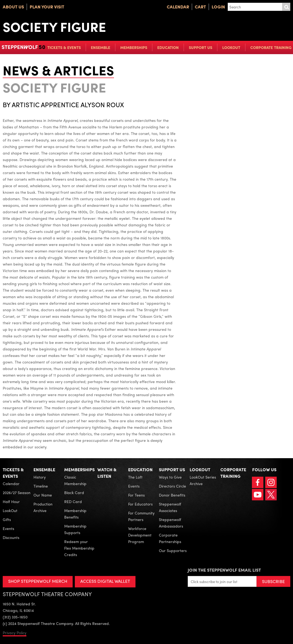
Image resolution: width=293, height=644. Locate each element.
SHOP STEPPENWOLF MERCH (38, 581)
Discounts (11, 537)
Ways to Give (170, 477)
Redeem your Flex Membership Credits (79, 548)
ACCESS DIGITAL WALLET (105, 581)
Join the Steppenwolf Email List (224, 570)
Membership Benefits (75, 514)
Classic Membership (75, 480)
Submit (286, 7)
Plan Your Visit (47, 7)
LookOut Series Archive (203, 480)
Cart (200, 7)
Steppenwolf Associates (170, 507)
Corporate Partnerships (170, 538)
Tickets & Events (64, 47)
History (40, 477)
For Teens (136, 495)
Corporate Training (271, 47)
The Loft (135, 477)
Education (168, 47)
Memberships (134, 47)
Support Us (201, 47)
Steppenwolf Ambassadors (171, 523)
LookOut (231, 47)
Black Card (74, 492)
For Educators (140, 504)
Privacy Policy (15, 633)
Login (218, 7)
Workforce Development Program (140, 535)
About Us (13, 7)
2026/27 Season (17, 492)
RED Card (73, 501)
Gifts (7, 519)
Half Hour (11, 501)
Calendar (178, 7)
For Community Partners (141, 516)
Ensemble (101, 47)
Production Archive (43, 507)
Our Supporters (173, 550)
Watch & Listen (107, 473)
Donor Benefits (172, 495)
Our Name (43, 495)
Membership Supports (75, 529)
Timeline (41, 486)
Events (8, 528)
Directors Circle (172, 486)
